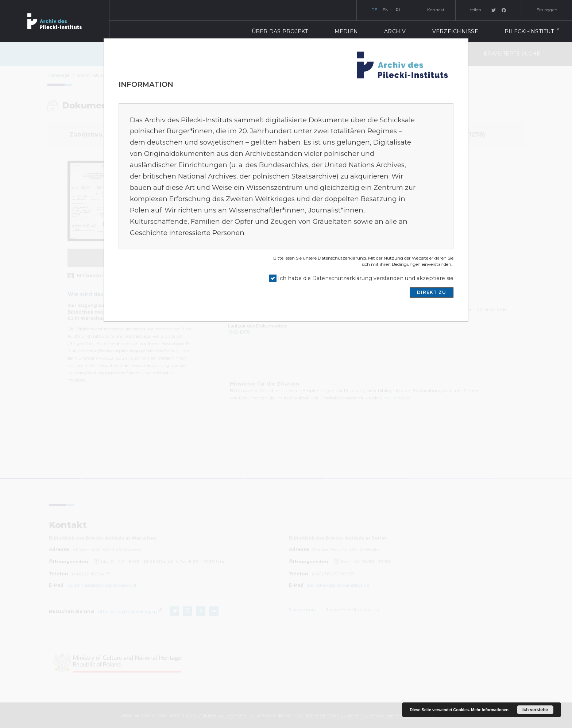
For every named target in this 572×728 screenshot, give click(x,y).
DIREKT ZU (432, 292)
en (386, 10)
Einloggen (547, 10)
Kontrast (436, 10)
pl (399, 10)
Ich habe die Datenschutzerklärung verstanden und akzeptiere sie (366, 278)
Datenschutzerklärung (342, 258)
